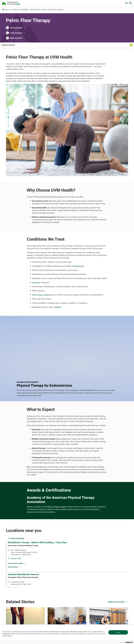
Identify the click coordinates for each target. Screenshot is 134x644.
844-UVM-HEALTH (18, 579)
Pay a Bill (48, 2)
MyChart (127, 2)
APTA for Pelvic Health (57, 406)
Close (118, 632)
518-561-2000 (105, 616)
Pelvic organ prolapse (41, 228)
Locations (84, 11)
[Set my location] (16, 437)
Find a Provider (46, 11)
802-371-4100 (74, 616)
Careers (100, 2)
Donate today (107, 583)
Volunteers (72, 571)
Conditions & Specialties (66, 11)
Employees (72, 585)
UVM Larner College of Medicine (49, 571)
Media (70, 581)
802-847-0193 (40, 455)
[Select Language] (112, 2)
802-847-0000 (11, 616)
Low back (36, 216)
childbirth (58, 241)
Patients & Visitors (99, 11)
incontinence (78, 200)
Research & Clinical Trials (47, 568)
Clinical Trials (59, 2)
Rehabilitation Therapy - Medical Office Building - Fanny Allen (28, 446)
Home (7, 21)
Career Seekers (74, 575)
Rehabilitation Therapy (39, 21)
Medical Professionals (76, 578)
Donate (91, 2)
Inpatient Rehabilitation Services (25, 480)
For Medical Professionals (76, 2)
